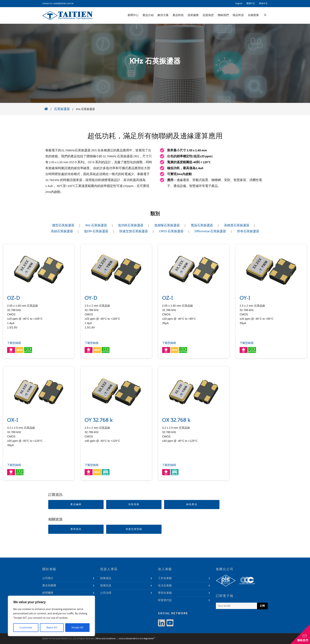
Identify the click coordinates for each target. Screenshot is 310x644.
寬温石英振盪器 (202, 225)
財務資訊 (106, 578)
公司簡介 (48, 578)
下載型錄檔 (14, 343)
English (239, 4)
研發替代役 (165, 600)
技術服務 (193, 15)
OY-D (91, 298)
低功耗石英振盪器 (131, 225)
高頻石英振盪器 (62, 231)
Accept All (77, 628)
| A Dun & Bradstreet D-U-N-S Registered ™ (136, 639)
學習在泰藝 (165, 593)
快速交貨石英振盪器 (134, 231)
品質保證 (208, 15)
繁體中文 (251, 4)
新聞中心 (133, 15)
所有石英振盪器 (248, 231)
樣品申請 (238, 15)
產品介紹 (148, 15)
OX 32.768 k (176, 420)
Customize (26, 628)
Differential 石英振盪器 (210, 231)
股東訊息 (106, 586)
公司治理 (106, 593)
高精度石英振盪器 (237, 225)
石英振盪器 (62, 109)
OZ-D (14, 298)
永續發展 (253, 15)
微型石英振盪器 (63, 225)
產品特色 (178, 15)
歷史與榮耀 (49, 586)
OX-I (13, 420)
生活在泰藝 (165, 586)
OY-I (245, 298)
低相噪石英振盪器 (167, 225)
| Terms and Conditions (105, 639)
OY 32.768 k (99, 420)
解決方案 (163, 15)
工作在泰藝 (165, 578)
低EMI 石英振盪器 (96, 231)
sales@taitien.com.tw (63, 4)
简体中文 (263, 4)
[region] (51, 616)
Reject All (52, 628)
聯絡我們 (223, 15)
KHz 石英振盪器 (96, 225)
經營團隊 (48, 593)
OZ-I (167, 298)
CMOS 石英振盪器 (171, 231)
